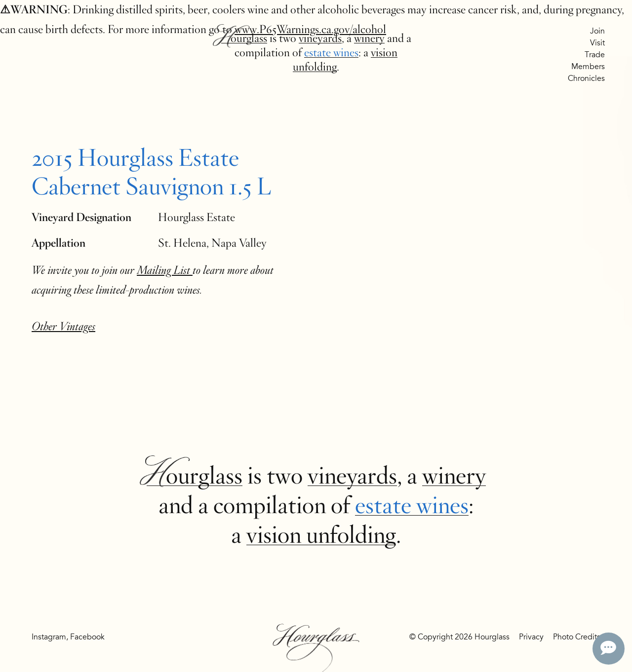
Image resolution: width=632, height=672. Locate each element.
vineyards (320, 38)
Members (588, 67)
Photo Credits (577, 637)
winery (369, 38)
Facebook (87, 637)
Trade (595, 55)
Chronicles (586, 78)
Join (597, 31)
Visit (597, 43)
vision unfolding (321, 535)
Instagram (49, 637)
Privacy (531, 637)
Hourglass (244, 38)
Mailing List (165, 270)
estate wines (331, 53)
